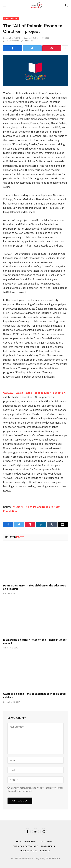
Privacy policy (29, 851)
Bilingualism (11, 19)
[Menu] (5, 5)
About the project (27, 842)
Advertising (48, 846)
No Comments (11, 41)
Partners (47, 842)
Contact (45, 851)
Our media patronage (25, 846)
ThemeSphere (53, 859)
